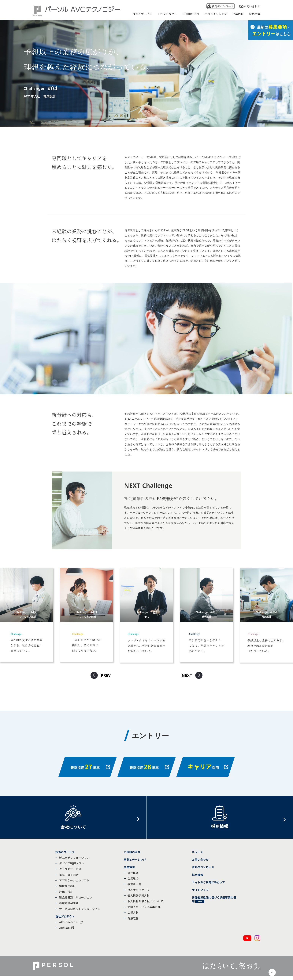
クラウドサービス (70, 872)
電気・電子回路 (69, 878)
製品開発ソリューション (74, 861)
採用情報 (198, 878)
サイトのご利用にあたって (208, 886)
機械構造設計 (67, 889)
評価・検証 (66, 895)
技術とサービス (65, 855)
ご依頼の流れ (132, 855)
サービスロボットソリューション (80, 912)
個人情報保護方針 (139, 899)
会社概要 (133, 876)
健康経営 (133, 922)
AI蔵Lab (64, 931)
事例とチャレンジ (135, 863)
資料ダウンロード (222, 6)
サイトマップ (200, 893)
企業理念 (133, 882)
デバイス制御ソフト (72, 867)
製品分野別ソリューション (76, 901)
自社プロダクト (65, 920)
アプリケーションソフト (74, 884)
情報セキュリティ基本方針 (144, 910)
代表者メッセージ (139, 893)
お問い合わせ (252, 6)
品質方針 (133, 916)
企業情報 (129, 870)
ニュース (197, 855)
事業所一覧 (134, 888)
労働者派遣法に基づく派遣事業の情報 (214, 903)
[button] (102, 675)
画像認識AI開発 (69, 906)
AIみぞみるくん (69, 925)
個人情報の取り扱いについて (145, 905)
